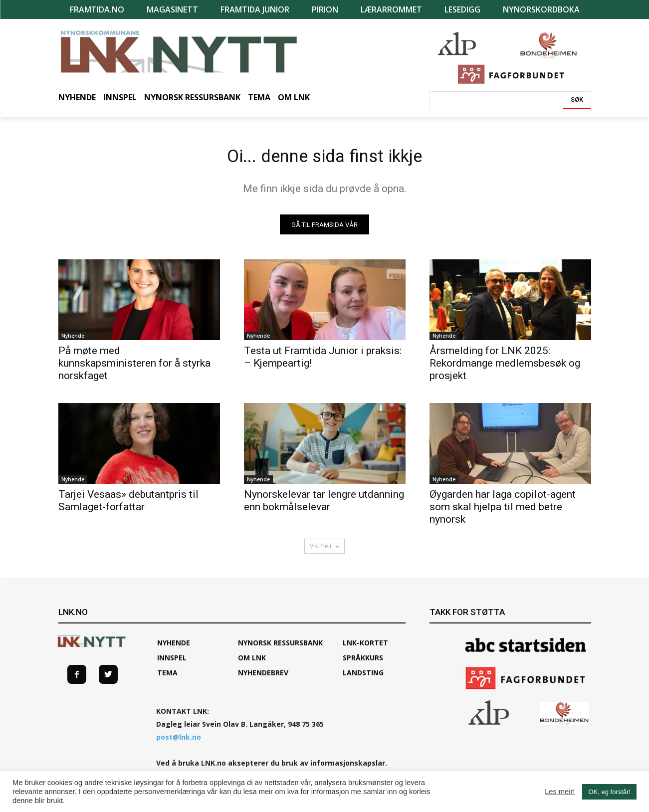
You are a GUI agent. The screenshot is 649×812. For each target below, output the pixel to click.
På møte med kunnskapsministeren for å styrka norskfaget (134, 367)
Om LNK (252, 662)
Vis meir (324, 550)
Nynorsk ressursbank (280, 647)
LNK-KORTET (365, 647)
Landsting (363, 677)
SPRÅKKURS (363, 662)
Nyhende (73, 340)
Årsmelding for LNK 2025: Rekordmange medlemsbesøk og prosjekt (505, 367)
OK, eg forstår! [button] (609, 792)
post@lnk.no (179, 741)
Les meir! (560, 792)
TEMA (167, 677)
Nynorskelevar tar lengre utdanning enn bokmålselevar (324, 505)
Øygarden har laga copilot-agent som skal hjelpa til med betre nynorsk (503, 511)
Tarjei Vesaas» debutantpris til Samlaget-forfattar (128, 505)
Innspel (172, 662)
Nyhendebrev (263, 677)
